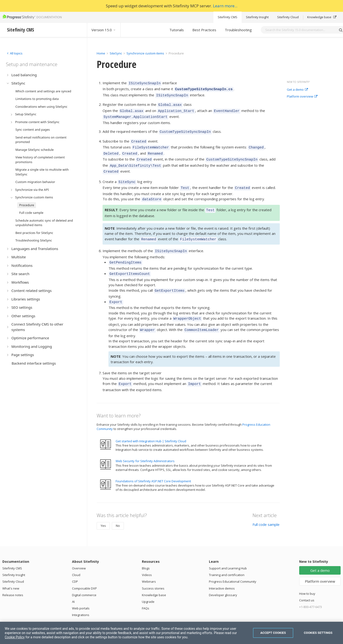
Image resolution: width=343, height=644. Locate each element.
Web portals (81, 590)
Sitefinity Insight (257, 17)
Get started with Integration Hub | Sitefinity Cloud (151, 423)
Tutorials (177, 30)
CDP (75, 563)
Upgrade (148, 583)
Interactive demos (222, 570)
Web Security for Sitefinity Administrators (145, 443)
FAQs (146, 590)
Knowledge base (322, 17)
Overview (79, 550)
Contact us (307, 582)
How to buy (307, 575)
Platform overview (302, 97)
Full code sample (266, 506)
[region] (171, 633)
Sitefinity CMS (228, 17)
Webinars (149, 563)
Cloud (76, 556)
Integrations (81, 596)
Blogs (146, 550)
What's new (11, 570)
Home (101, 53)
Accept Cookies (273, 633)
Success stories (153, 570)
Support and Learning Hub (228, 550)
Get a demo (297, 90)
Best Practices (204, 30)
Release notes (13, 577)
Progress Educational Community (233, 563)
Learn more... (225, 6)
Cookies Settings (318, 633)
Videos (147, 556)
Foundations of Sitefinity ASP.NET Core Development (153, 463)
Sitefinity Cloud (288, 17)
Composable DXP (84, 570)
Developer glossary (223, 577)
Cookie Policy (15, 637)
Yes (103, 507)
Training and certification (227, 556)
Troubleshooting (238, 30)
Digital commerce (84, 577)
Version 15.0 (104, 30)
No (118, 507)
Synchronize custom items (145, 53)
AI (73, 583)
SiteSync (116, 53)
